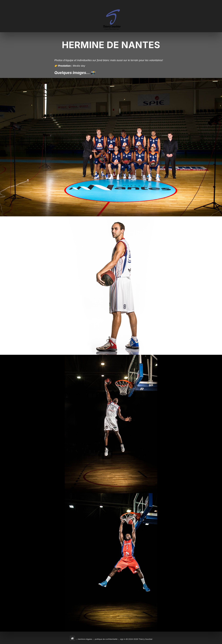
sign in (123, 639)
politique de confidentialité (106, 639)
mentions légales (85, 639)
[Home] (72, 638)
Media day (79, 66)
